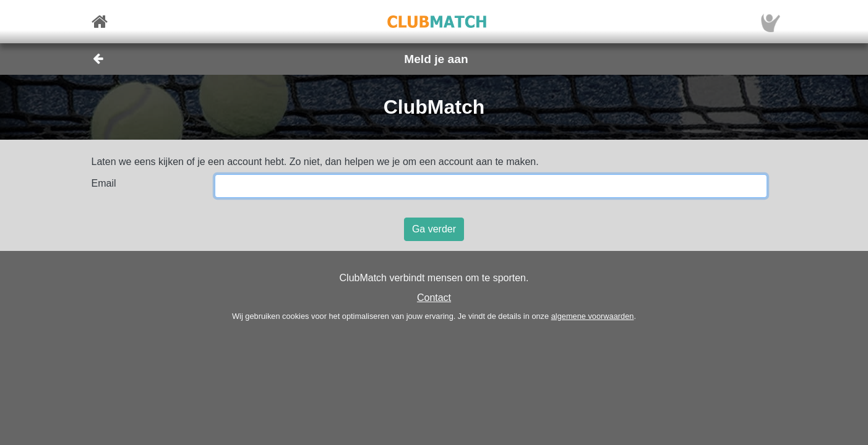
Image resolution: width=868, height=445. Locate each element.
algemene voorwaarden (593, 316)
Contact (434, 298)
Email (104, 183)
